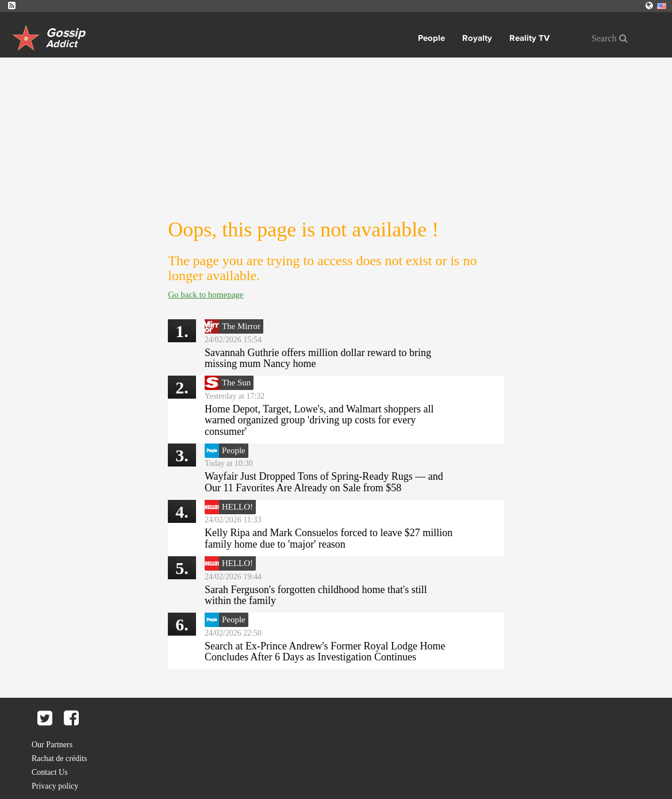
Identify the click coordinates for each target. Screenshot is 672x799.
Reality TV (529, 38)
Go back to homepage (206, 295)
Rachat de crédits (59, 758)
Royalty (477, 38)
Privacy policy (55, 786)
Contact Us (50, 772)
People (431, 38)
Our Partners (52, 745)
